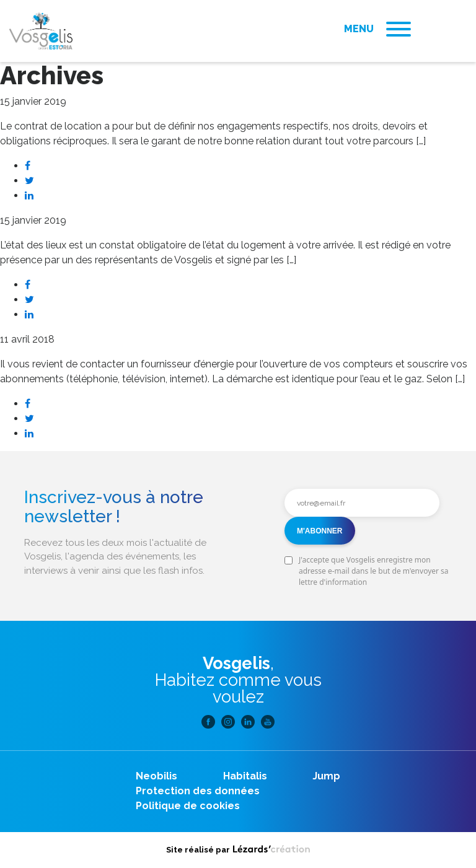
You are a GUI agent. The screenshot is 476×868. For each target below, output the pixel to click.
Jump (326, 776)
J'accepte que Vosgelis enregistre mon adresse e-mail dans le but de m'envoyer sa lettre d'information (374, 571)
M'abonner (320, 531)
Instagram (228, 722)
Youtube (268, 722)
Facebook (208, 722)
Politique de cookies (188, 806)
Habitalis (245, 776)
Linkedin (248, 722)
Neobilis (156, 776)
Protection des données (198, 791)
